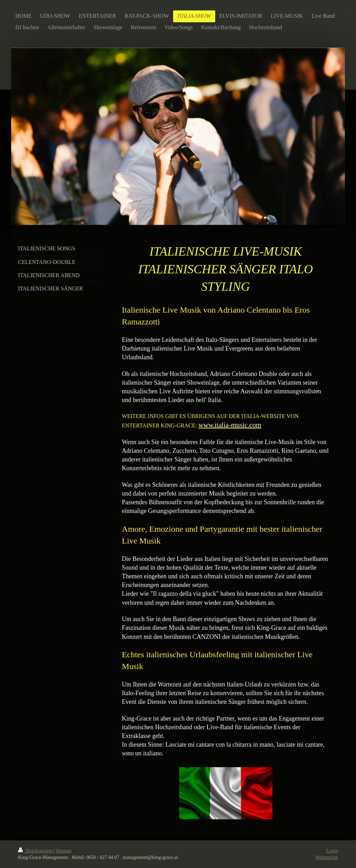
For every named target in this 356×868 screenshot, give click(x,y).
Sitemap (64, 851)
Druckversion (36, 851)
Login (332, 851)
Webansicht (327, 857)
